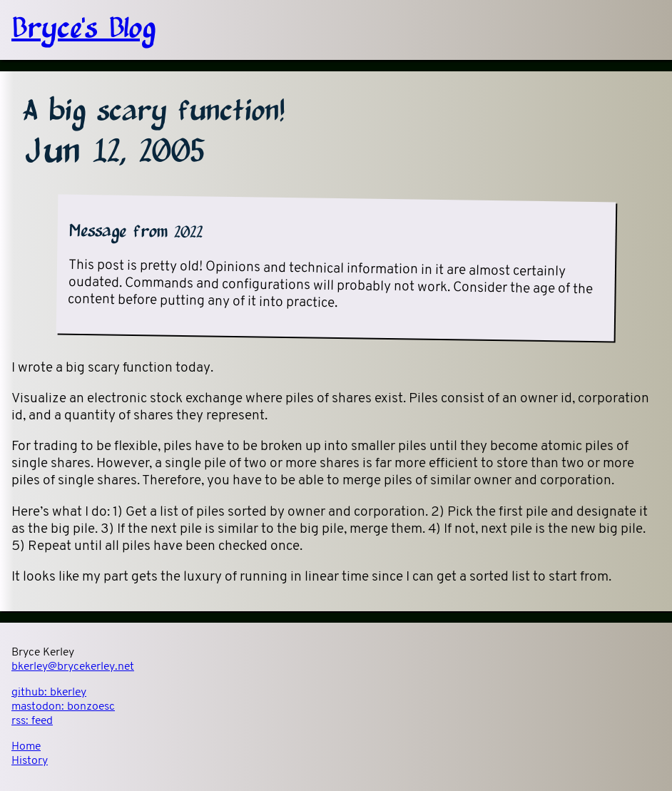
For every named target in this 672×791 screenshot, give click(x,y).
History (30, 761)
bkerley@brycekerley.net (73, 667)
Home (26, 747)
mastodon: (63, 707)
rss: (32, 721)
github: (49, 693)
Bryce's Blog (83, 30)
